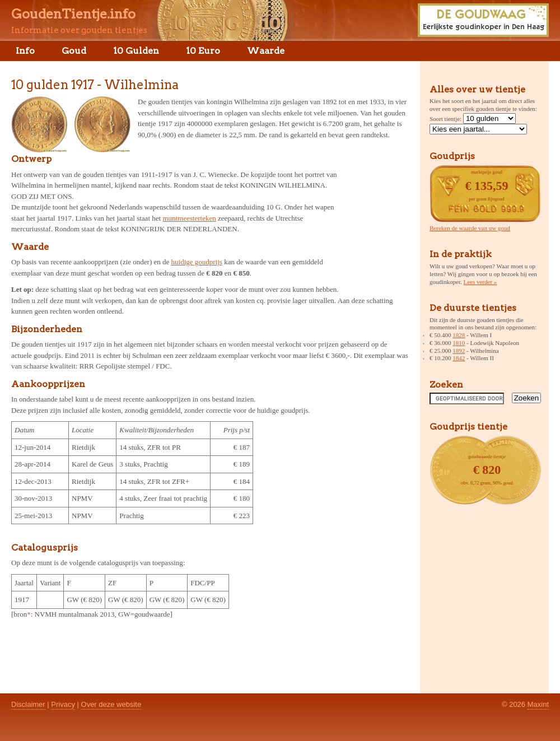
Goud (74, 51)
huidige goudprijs (197, 262)
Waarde (266, 51)
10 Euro (203, 51)
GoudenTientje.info (73, 14)
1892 (459, 351)
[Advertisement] (374, 221)
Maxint (538, 704)
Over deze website (111, 704)
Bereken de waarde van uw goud (470, 228)
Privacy (63, 704)
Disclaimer (28, 704)
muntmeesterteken (189, 218)
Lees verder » (480, 282)
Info (25, 51)
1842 (459, 358)
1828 (459, 335)
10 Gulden (136, 51)
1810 (459, 343)
